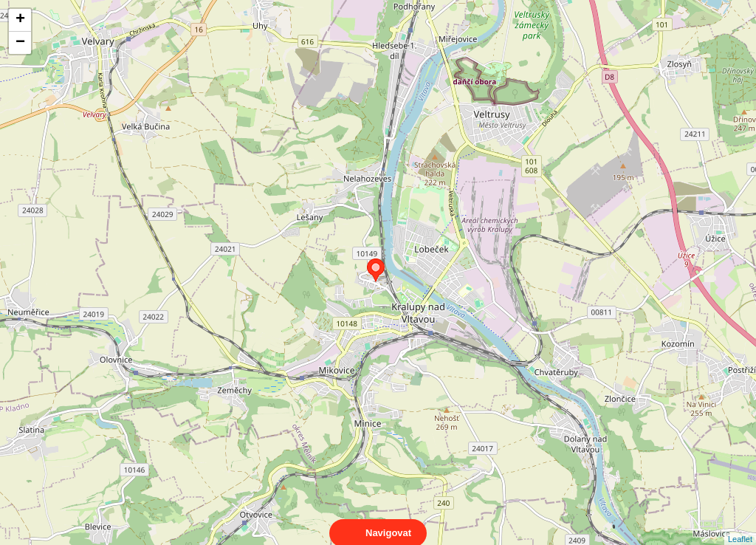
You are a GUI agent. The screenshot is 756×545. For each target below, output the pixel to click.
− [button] (20, 43)
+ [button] (20, 20)
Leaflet (740, 526)
